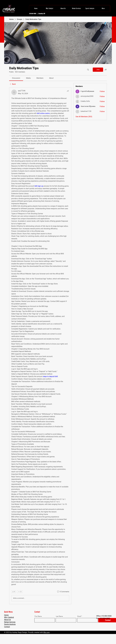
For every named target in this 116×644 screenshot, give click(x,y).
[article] (40, 346)
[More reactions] (20, 592)
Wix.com (47, 632)
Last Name (59, 616)
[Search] (88, 70)
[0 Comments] (63, 592)
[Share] (68, 91)
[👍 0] (14, 592)
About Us (7, 620)
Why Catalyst (9, 617)
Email (79, 616)
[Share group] (106, 70)
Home (6, 615)
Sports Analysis (10, 624)
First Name (38, 616)
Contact (7, 627)
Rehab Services (10, 622)
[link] (16, 78)
